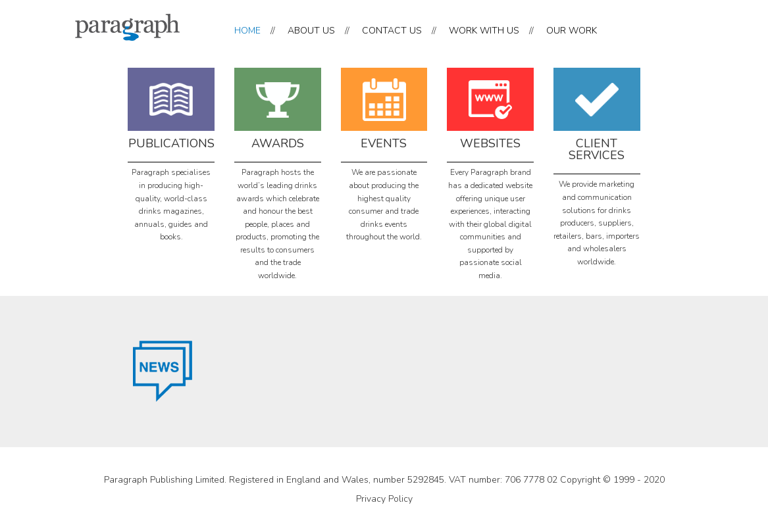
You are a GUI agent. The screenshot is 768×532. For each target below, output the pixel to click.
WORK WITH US (484, 31)
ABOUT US (311, 31)
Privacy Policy (384, 499)
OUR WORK (572, 31)
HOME (247, 31)
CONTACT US (392, 31)
